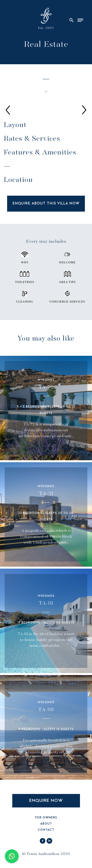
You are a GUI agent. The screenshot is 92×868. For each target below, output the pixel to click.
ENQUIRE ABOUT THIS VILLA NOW (46, 204)
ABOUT (46, 824)
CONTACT (46, 830)
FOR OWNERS (46, 818)
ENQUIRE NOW (46, 801)
